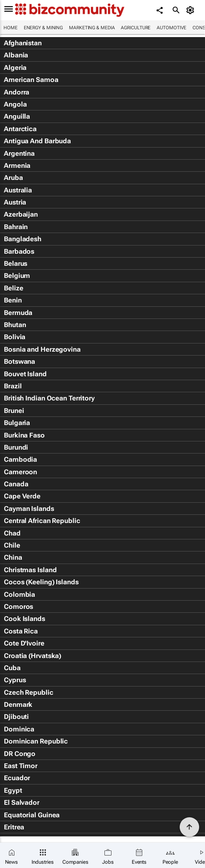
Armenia (17, 165)
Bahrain (16, 227)
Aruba (13, 178)
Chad (12, 533)
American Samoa (31, 80)
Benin (13, 300)
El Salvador (22, 802)
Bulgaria (17, 423)
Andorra (17, 92)
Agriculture (136, 28)
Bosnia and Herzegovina (42, 349)
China (13, 557)
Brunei (14, 411)
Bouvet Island (25, 374)
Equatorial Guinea (32, 815)
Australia (18, 190)
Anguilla (17, 116)
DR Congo (20, 754)
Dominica (19, 729)
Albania (16, 55)
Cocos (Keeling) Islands (41, 582)
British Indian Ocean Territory (49, 398)
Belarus (16, 263)
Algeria (15, 68)
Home (11, 28)
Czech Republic (29, 692)
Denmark (18, 704)
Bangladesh (23, 239)
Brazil (13, 386)
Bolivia (15, 337)
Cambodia (20, 459)
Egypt (13, 790)
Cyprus (15, 680)
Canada (16, 484)
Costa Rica (21, 631)
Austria (15, 202)
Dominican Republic (36, 741)
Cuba (12, 668)
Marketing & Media (92, 28)
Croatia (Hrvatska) (33, 656)
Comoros (19, 607)
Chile (12, 545)
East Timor (21, 766)
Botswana (19, 361)
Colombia (19, 594)
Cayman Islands (29, 509)
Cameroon (20, 472)
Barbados (19, 251)
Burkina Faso (24, 435)
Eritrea (14, 827)
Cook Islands (25, 619)
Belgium (17, 276)
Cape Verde (22, 496)
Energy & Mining (43, 28)
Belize (13, 288)
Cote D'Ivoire (24, 643)
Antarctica (20, 129)
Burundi (16, 447)
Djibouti (16, 717)
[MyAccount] (192, 10)
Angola (15, 104)
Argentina (19, 153)
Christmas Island (30, 570)
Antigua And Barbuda (37, 141)
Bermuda (18, 313)
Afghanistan (23, 43)
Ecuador (17, 778)
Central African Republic (42, 521)
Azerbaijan (21, 214)
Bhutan (15, 325)
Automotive (171, 28)
